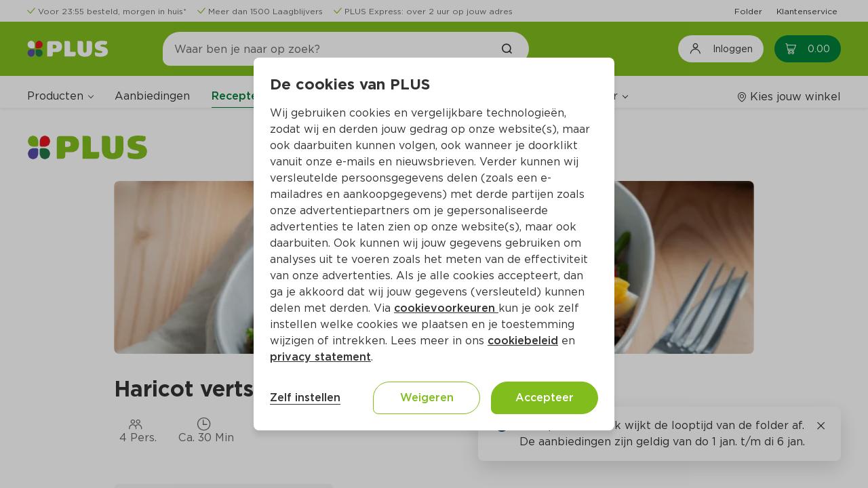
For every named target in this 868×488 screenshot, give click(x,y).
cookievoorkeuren (446, 308)
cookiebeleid (523, 341)
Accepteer (545, 398)
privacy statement (320, 357)
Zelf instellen (305, 398)
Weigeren (427, 398)
